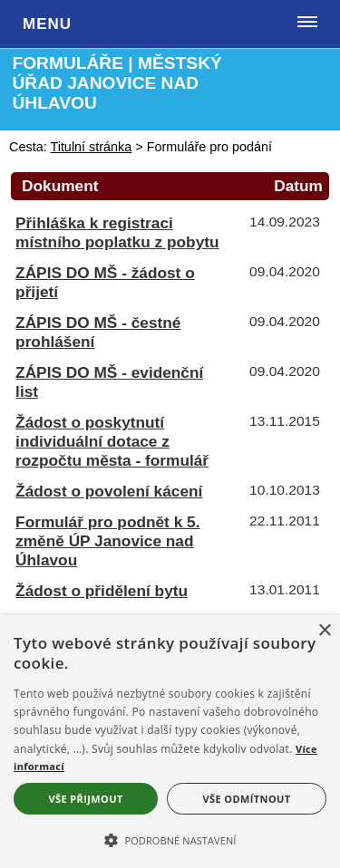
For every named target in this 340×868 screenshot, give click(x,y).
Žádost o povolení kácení (109, 491)
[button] (170, 839)
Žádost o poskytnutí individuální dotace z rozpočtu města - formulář (112, 441)
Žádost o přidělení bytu (102, 591)
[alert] (170, 742)
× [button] (324, 631)
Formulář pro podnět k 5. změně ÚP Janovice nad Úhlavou (107, 541)
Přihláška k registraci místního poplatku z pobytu (117, 232)
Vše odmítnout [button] (247, 799)
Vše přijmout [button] (85, 799)
